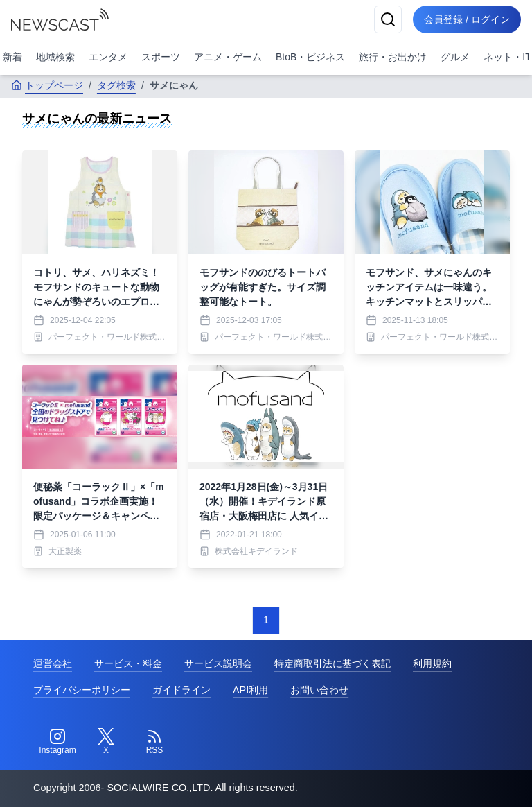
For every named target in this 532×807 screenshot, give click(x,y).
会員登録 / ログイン (467, 19)
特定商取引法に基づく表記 (332, 663)
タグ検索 (116, 85)
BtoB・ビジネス (310, 57)
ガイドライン (181, 690)
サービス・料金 (128, 663)
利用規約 (432, 663)
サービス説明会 (218, 663)
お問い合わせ (319, 690)
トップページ (47, 85)
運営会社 (53, 663)
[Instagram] (57, 742)
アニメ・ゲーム (228, 57)
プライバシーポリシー (82, 690)
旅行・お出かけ (393, 57)
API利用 (250, 690)
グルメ (455, 57)
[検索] (388, 19)
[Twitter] (106, 742)
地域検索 (55, 57)
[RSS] (154, 742)
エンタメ (108, 57)
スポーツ (161, 57)
